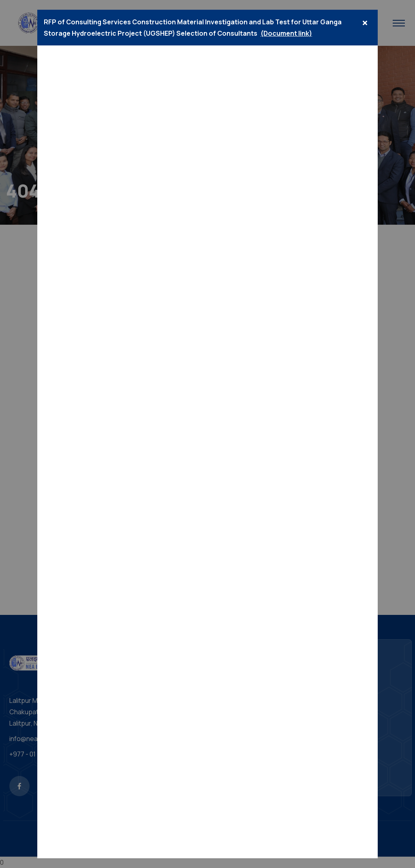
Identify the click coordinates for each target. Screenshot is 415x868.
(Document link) (286, 33)
